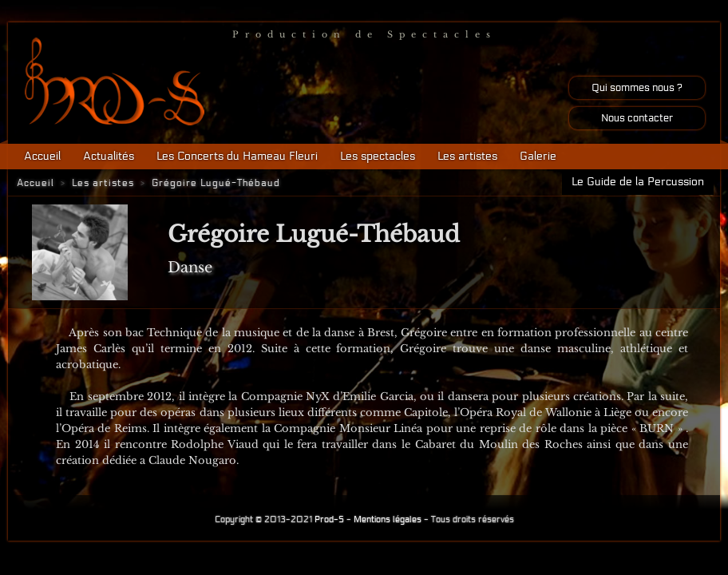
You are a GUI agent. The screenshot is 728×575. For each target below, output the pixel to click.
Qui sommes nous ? (637, 88)
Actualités (109, 156)
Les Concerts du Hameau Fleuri (237, 156)
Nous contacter (637, 118)
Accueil (42, 156)
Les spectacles (378, 156)
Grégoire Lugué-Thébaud (216, 183)
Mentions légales (388, 519)
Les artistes (467, 156)
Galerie (538, 156)
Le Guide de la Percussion (638, 182)
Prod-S (329, 519)
